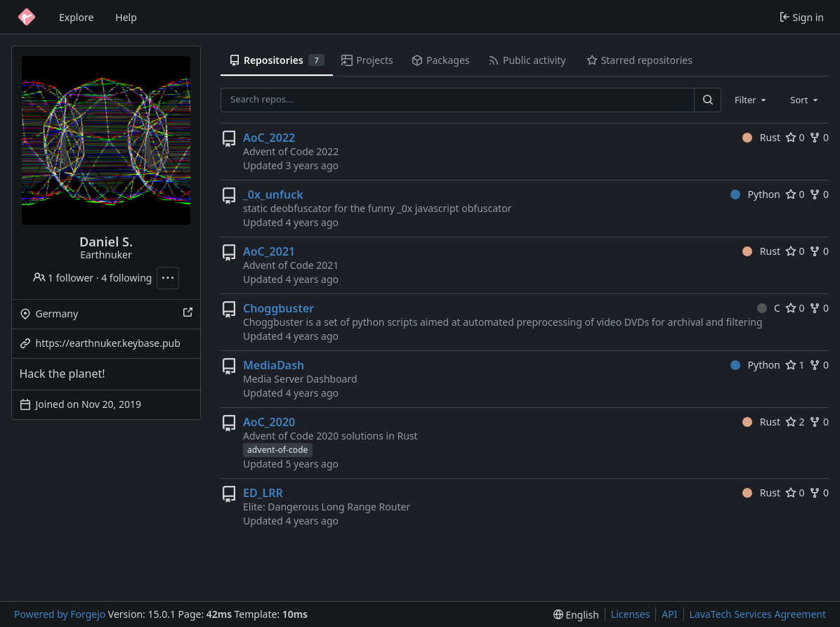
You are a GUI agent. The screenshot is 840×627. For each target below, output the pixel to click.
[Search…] (707, 100)
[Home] (27, 17)
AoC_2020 (269, 422)
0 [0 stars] (795, 137)
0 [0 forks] (819, 137)
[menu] (576, 615)
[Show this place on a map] (188, 314)
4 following (126, 278)
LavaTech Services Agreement (758, 614)
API (669, 614)
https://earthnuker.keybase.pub (108, 343)
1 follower (64, 278)
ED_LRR (263, 493)
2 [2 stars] (795, 422)
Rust (761, 137)
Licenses (631, 614)
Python (755, 194)
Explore (76, 17)
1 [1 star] (795, 365)
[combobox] (752, 100)
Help (126, 17)
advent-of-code (278, 450)
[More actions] (168, 278)
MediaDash (274, 365)
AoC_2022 (269, 138)
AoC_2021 (269, 251)
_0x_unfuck (273, 194)
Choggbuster (278, 308)
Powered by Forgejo (60, 614)
